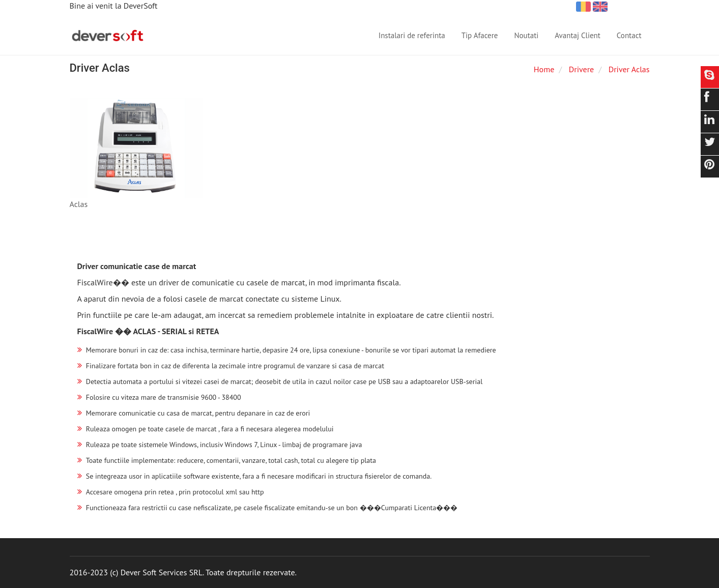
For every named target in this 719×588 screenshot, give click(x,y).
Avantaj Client (578, 35)
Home (544, 69)
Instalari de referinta (412, 35)
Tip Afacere (480, 35)
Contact (629, 35)
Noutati (526, 35)
